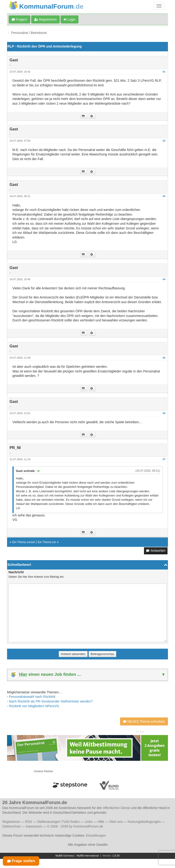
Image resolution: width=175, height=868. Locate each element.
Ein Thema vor (47, 542)
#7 (164, 459)
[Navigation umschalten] (159, 6)
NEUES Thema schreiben (144, 721)
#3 (164, 196)
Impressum (34, 826)
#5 (164, 358)
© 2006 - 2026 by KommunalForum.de (75, 826)
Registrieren (45, 19)
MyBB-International (88, 856)
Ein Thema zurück (24, 542)
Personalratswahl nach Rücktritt (32, 697)
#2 (164, 141)
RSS (29, 822)
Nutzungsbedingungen (144, 822)
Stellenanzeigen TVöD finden (58, 822)
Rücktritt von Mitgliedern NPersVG (34, 706)
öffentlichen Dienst (117, 808)
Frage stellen (21, 861)
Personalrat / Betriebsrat (29, 33)
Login (70, 19)
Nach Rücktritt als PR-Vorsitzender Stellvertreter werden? (51, 701)
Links (89, 822)
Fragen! (19, 19)
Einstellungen (96, 835)
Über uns (116, 822)
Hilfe (101, 822)
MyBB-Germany (65, 856)
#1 (164, 72)
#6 (164, 413)
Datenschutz (12, 826)
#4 (164, 279)
